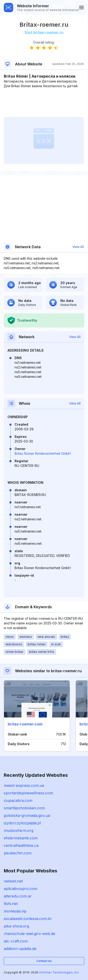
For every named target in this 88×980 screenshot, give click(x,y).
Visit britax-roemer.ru (44, 32)
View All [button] (78, 247)
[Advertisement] (44, 103)
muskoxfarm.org (19, 830)
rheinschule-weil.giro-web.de (29, 934)
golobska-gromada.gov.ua (27, 815)
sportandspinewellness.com (28, 793)
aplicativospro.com (21, 889)
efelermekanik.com (21, 838)
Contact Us (44, 961)
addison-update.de (20, 949)
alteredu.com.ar (18, 896)
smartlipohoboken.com (24, 808)
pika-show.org (16, 926)
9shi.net (11, 904)
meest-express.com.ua (24, 785)
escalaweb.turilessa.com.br (28, 919)
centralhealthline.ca (21, 845)
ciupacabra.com (18, 800)
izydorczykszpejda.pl (22, 823)
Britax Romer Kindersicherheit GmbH (43, 453)
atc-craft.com (16, 941)
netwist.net (13, 881)
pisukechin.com (18, 853)
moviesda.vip (15, 911)
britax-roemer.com (25, 724)
